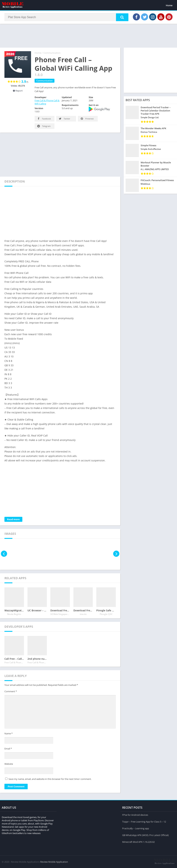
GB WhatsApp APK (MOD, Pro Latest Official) (145, 835)
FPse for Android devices (135, 815)
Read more (13, 519)
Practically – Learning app (136, 828)
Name (9, 733)
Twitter (64, 119)
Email (8, 749)
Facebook (44, 119)
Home (169, 5)
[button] (122, 17)
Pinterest (87, 119)
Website (9, 764)
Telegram (44, 126)
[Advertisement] (88, 35)
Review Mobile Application (54, 862)
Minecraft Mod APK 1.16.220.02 (138, 842)
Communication (52, 53)
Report (18, 91)
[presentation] (4, 554)
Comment (11, 691)
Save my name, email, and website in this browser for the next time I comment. (50, 779)
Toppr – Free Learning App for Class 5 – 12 (144, 822)
